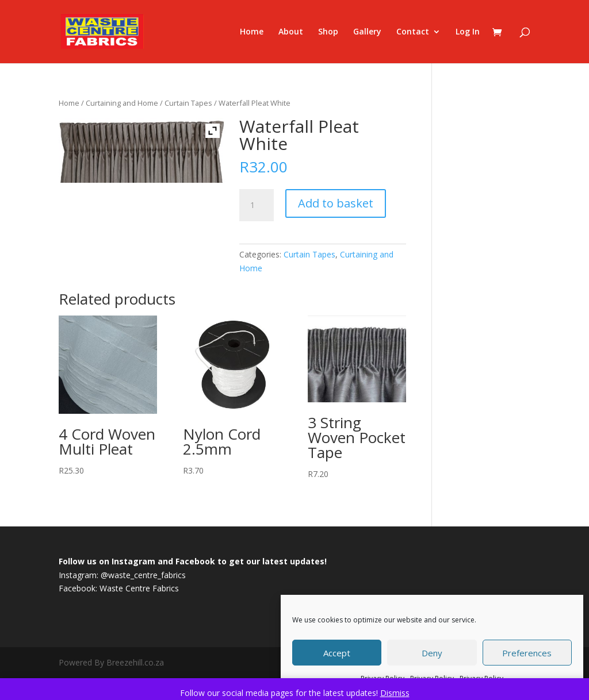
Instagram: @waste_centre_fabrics (122, 575)
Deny (432, 653)
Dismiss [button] (395, 693)
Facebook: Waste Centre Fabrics (119, 588)
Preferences (527, 653)
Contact (413, 32)
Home (252, 32)
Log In (468, 32)
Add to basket (336, 203)
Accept (337, 653)
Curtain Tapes (188, 103)
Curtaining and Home (122, 103)
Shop (328, 32)
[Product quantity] (257, 205)
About (291, 32)
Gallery (367, 32)
